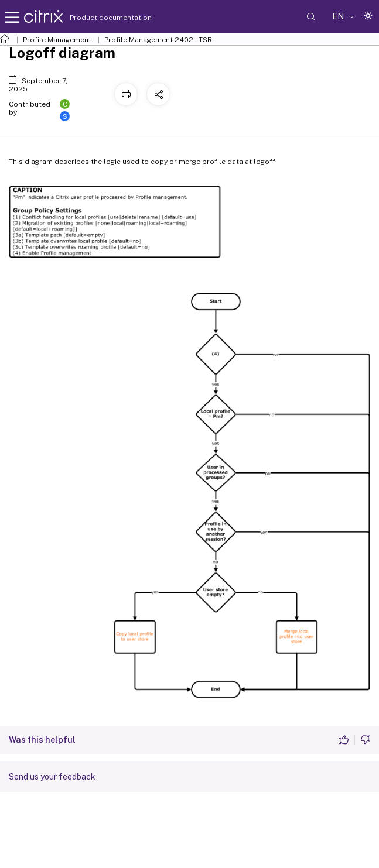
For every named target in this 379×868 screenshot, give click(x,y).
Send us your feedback (52, 777)
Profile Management (57, 40)
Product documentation (96, 18)
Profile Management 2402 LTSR (158, 40)
